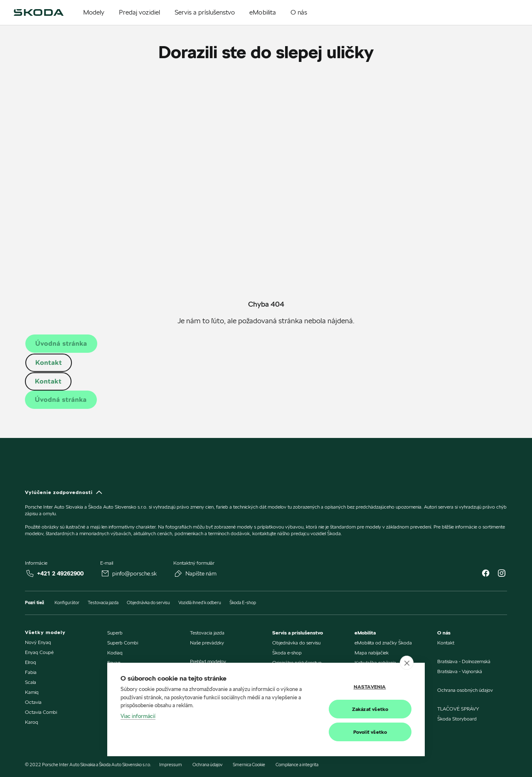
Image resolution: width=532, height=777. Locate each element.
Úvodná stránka (61, 343)
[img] (39, 12)
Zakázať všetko (370, 709)
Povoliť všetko (370, 732)
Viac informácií (138, 716)
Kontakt (49, 363)
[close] (407, 663)
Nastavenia (370, 687)
